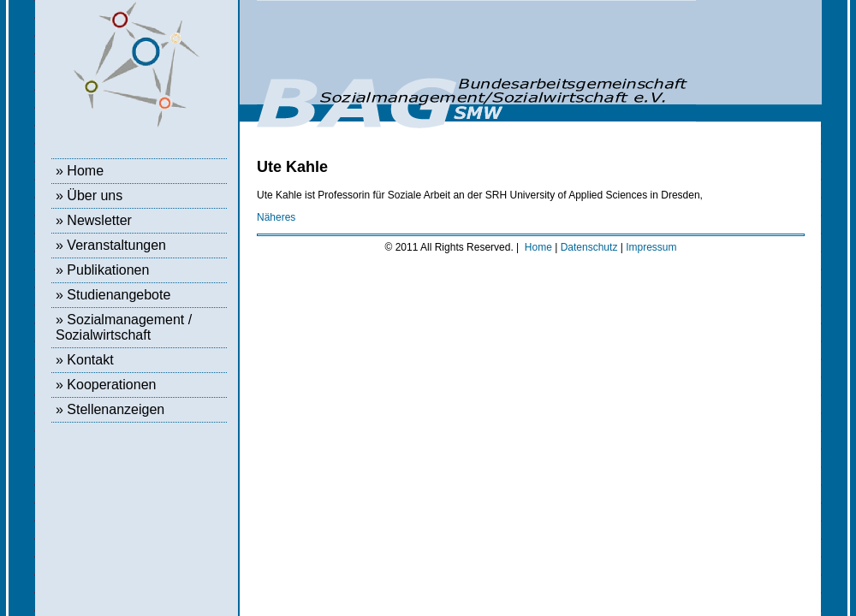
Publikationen (108, 270)
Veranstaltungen (116, 245)
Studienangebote (119, 295)
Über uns (95, 195)
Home (85, 171)
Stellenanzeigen (116, 409)
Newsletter (99, 220)
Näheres (276, 217)
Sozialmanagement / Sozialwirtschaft (124, 327)
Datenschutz (589, 247)
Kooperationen (111, 385)
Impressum (651, 247)
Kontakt (90, 360)
